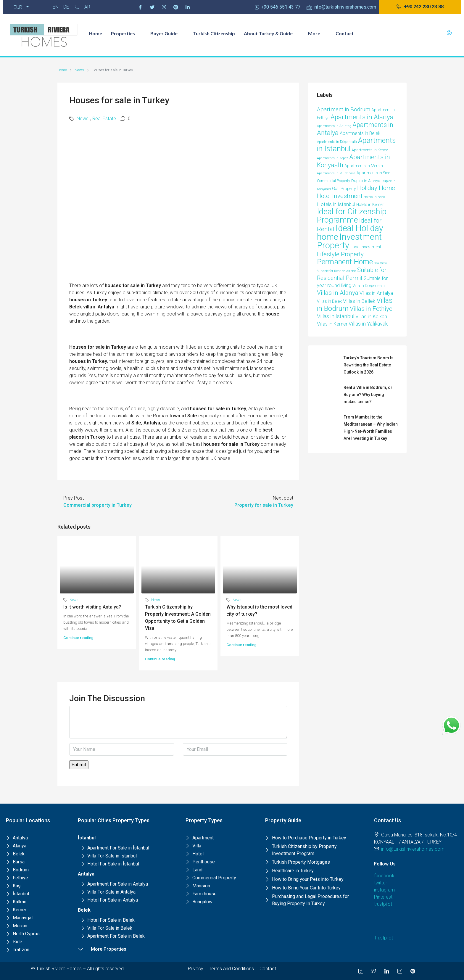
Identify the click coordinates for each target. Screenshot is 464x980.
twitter (381, 883)
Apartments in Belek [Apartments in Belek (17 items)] (360, 133)
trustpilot (383, 904)
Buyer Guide (167, 33)
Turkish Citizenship (214, 33)
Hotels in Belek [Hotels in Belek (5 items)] (374, 197)
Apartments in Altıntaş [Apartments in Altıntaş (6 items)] (334, 126)
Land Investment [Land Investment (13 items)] (366, 247)
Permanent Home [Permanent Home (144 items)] (345, 262)
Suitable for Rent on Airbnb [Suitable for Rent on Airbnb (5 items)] (336, 271)
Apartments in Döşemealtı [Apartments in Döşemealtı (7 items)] (337, 142)
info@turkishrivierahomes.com (413, 849)
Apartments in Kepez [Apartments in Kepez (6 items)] (332, 158)
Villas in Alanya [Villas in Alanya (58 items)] (338, 293)
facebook (384, 876)
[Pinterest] (176, 7)
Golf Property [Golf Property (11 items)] (344, 189)
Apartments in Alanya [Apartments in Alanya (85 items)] (362, 117)
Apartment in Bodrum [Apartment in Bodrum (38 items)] (344, 109)
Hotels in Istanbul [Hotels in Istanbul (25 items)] (336, 204)
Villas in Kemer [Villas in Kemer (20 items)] (332, 324)
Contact (345, 33)
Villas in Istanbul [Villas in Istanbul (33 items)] (336, 316)
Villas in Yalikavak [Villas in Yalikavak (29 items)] (368, 324)
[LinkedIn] (387, 971)
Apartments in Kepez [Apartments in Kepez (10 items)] (370, 150)
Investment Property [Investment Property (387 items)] (349, 241)
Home (95, 33)
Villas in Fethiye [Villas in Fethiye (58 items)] (371, 309)
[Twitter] (152, 7)
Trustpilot (384, 938)
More (317, 33)
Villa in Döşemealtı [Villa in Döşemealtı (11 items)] (369, 286)
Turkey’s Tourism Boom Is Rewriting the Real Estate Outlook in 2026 (369, 365)
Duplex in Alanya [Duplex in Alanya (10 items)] (366, 181)
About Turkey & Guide (272, 33)
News (79, 70)
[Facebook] (140, 7)
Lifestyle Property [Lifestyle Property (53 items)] (340, 254)
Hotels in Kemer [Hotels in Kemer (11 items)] (370, 205)
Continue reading (78, 638)
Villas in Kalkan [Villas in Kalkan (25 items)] (371, 316)
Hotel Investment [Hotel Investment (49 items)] (340, 196)
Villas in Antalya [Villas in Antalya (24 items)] (376, 293)
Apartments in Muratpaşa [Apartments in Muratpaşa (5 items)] (336, 173)
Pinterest (383, 897)
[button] (420, 7)
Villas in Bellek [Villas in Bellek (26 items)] (359, 301)
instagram (384, 890)
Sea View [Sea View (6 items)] (381, 263)
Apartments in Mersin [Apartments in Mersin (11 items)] (364, 166)
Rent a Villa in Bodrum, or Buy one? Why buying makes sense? (368, 395)
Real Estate (104, 119)
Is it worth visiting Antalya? (92, 607)
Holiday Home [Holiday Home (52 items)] (376, 188)
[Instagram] (164, 7)
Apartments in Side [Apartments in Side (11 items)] (373, 173)
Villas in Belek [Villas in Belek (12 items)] (329, 301)
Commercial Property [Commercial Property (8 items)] (333, 181)
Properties (126, 33)
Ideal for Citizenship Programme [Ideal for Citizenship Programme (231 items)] (352, 216)
